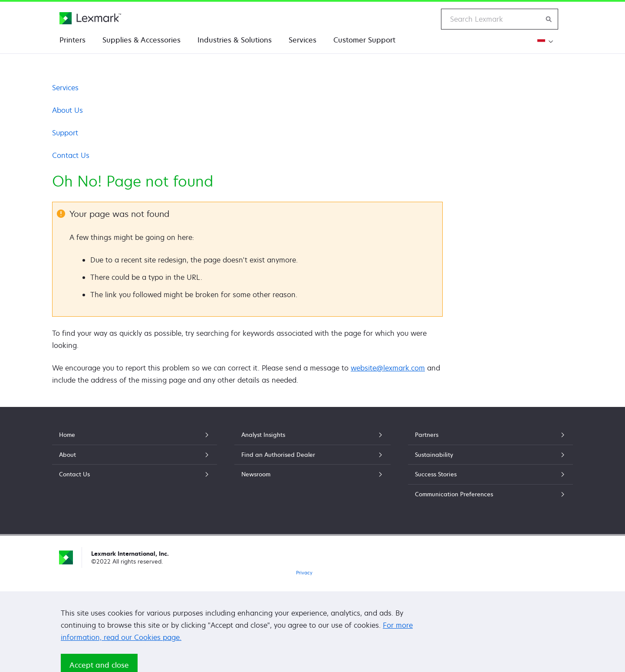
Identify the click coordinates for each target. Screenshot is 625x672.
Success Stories (490, 474)
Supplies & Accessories (141, 40)
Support (65, 133)
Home (135, 435)
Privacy (304, 572)
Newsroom (312, 474)
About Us (67, 110)
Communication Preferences (490, 494)
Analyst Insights (312, 435)
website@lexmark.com (388, 368)
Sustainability (490, 455)
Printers (72, 40)
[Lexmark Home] (90, 18)
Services (303, 40)
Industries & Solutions (235, 40)
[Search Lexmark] (549, 19)
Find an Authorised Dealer (312, 455)
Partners (490, 435)
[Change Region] (544, 41)
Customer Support (364, 40)
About (135, 455)
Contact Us (71, 155)
